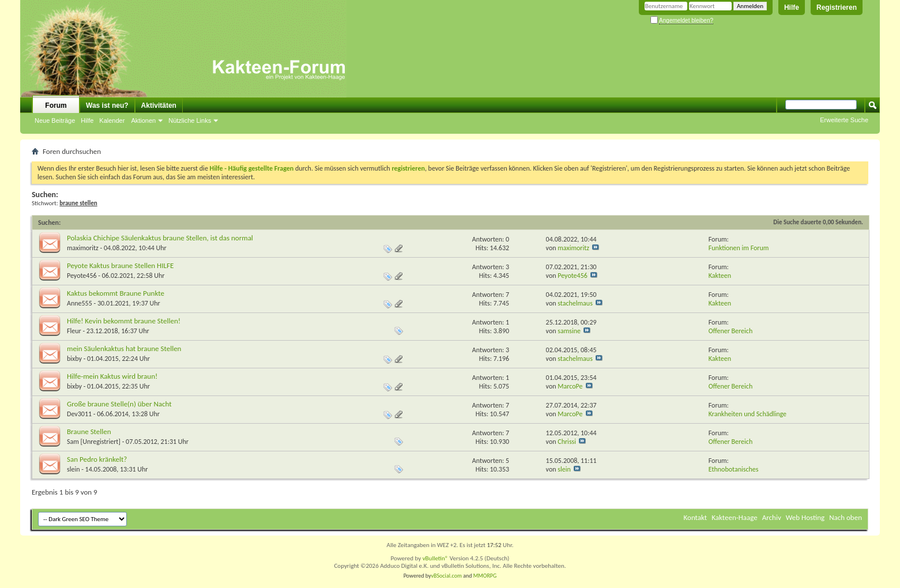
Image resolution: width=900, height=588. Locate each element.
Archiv (772, 517)
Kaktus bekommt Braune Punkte (116, 293)
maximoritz (83, 248)
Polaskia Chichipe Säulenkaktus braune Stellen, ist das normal (160, 238)
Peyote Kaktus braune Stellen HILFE (120, 265)
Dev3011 (79, 414)
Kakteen (720, 276)
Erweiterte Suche (844, 120)
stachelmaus (575, 303)
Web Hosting (805, 517)
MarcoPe (570, 386)
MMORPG (485, 576)
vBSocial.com (447, 576)
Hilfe (792, 7)
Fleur (74, 331)
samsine (569, 331)
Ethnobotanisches (734, 469)
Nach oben (846, 517)
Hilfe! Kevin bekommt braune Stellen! (124, 321)
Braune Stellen (89, 431)
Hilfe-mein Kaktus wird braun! (112, 376)
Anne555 (80, 303)
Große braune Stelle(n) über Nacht (119, 404)
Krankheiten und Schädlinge (748, 414)
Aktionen (143, 120)
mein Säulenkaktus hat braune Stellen (124, 348)
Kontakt (696, 517)
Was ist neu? (107, 105)
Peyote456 (82, 276)
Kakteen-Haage (735, 517)
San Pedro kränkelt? (97, 459)
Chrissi (567, 442)
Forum (56, 105)
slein (73, 469)
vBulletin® (436, 558)
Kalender (112, 120)
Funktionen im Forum (739, 248)
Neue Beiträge (55, 120)
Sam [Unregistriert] (94, 442)
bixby (74, 359)
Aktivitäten (159, 105)
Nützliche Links (190, 120)
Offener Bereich (730, 331)
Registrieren (837, 7)
